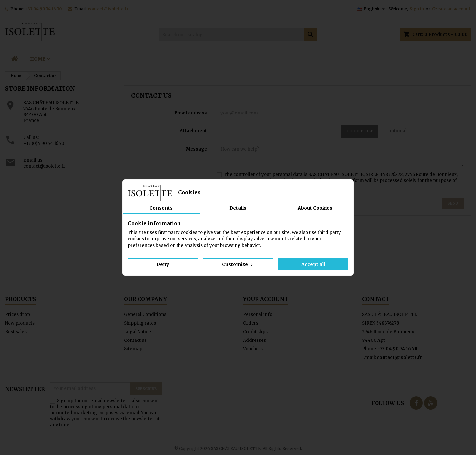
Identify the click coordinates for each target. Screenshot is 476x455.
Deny (163, 264)
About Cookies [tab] (315, 208)
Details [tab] (238, 208)
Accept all (313, 264)
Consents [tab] (161, 208)
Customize (238, 264)
